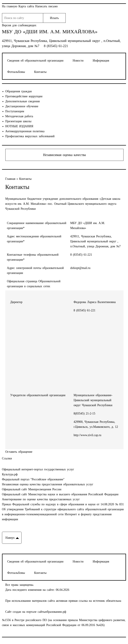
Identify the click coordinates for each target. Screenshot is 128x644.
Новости (78, 61)
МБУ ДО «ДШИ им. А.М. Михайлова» (50, 32)
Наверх (10, 538)
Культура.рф (10, 474)
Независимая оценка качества (64, 155)
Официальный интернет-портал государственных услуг (38, 469)
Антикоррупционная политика (25, 131)
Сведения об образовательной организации (35, 61)
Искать (54, 18)
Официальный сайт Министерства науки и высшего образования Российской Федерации (60, 494)
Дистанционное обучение (22, 106)
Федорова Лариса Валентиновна (95, 302)
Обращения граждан (19, 91)
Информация (101, 61)
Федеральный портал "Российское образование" (33, 479)
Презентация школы (18, 121)
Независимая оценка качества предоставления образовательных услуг (48, 484)
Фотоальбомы (16, 72)
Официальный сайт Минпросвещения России (32, 489)
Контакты (40, 72)
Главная (11, 179)
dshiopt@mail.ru (80, 268)
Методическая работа (19, 116)
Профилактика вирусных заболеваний (30, 136)
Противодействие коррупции (24, 96)
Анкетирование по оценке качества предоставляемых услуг (41, 499)
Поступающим (15, 111)
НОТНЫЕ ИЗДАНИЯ (19, 126)
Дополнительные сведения (23, 101)
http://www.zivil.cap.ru (87, 435)
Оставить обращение (19, 452)
